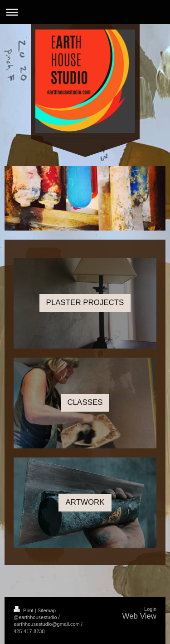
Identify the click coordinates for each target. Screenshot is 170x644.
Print (24, 610)
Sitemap (47, 610)
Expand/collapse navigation (85, 12)
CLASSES (85, 402)
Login (150, 609)
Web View (139, 616)
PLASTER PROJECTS (85, 302)
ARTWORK (85, 502)
